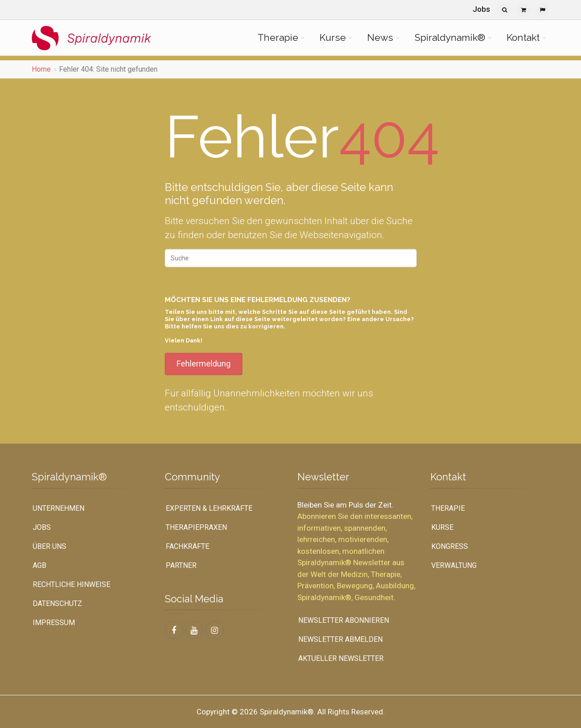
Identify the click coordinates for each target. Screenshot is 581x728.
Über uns (49, 546)
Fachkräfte (187, 546)
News (380, 37)
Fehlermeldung (204, 364)
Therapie (278, 37)
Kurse (333, 37)
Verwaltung (454, 565)
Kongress (450, 546)
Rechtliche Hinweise (71, 584)
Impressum (54, 623)
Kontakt (523, 37)
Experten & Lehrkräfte (209, 508)
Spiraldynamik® (450, 37)
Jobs (481, 9)
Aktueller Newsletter (341, 658)
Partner (181, 565)
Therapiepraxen (196, 527)
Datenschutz (57, 603)
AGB (39, 565)
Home (41, 69)
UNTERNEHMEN (59, 508)
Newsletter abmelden (340, 639)
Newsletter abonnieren (344, 620)
